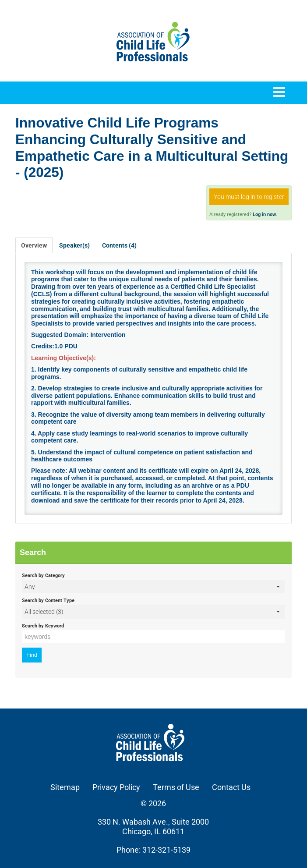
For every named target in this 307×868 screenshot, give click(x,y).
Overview (34, 245)
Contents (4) (119, 245)
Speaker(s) (74, 245)
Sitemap (65, 787)
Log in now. (265, 214)
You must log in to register (249, 197)
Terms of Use (176, 787)
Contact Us (231, 787)
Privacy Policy (116, 787)
